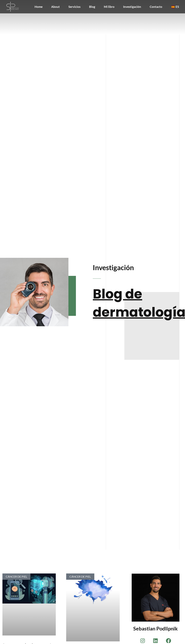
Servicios (74, 7)
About (55, 7)
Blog (92, 7)
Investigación (132, 7)
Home (39, 7)
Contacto (156, 7)
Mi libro (109, 7)
